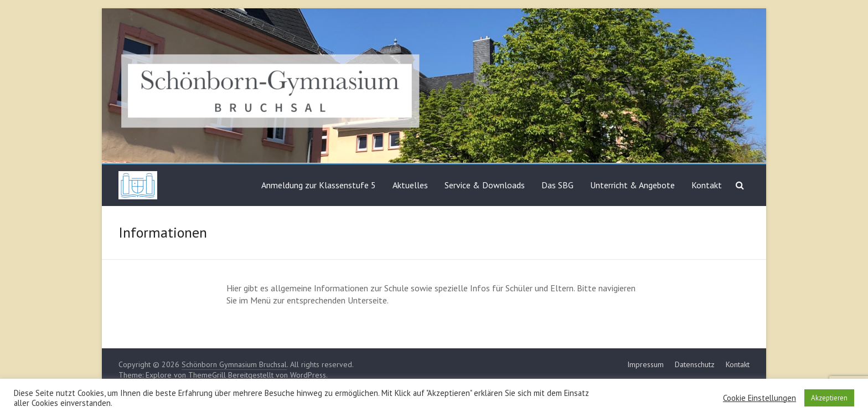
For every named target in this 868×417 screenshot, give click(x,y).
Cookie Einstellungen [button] (759, 398)
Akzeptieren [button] (829, 398)
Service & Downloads (485, 185)
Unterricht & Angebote (632, 185)
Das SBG (557, 185)
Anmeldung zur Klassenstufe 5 (319, 185)
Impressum (645, 364)
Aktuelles (410, 185)
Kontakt (707, 185)
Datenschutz (695, 364)
